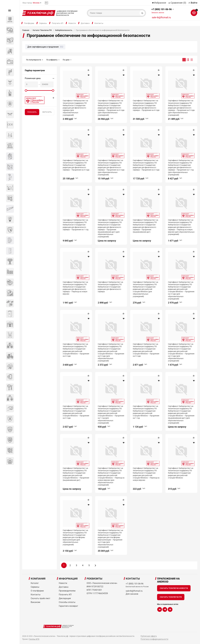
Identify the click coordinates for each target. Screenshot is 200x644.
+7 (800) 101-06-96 (162, 11)
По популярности (34, 60)
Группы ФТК (34, 639)
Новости (72, 23)
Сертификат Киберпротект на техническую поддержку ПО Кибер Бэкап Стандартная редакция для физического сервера (110, 287)
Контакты (99, 23)
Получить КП (58, 23)
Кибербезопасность (64, 30)
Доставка (85, 23)
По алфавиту (52, 60)
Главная (26, 30)
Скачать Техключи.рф (171, 597)
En (46, 3)
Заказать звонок (158, 13)
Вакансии (35, 602)
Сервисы (43, 23)
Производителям (67, 591)
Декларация (65, 598)
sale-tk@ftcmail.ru (161, 17)
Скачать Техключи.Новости (174, 588)
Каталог (35, 583)
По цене (66, 60)
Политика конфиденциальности (154, 639)
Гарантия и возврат (68, 606)
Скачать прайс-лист (40, 598)
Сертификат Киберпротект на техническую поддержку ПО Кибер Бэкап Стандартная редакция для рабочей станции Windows (181, 473)
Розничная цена (33, 78)
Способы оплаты (67, 602)
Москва (36, 3)
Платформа (29, 23)
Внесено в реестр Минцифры (33, 100)
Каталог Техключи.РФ (42, 30)
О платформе (37, 591)
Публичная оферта (149, 636)
